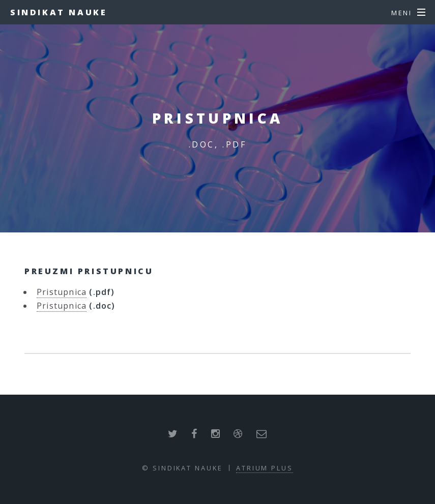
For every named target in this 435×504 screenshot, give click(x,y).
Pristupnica (62, 292)
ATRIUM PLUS (265, 468)
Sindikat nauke (59, 12)
